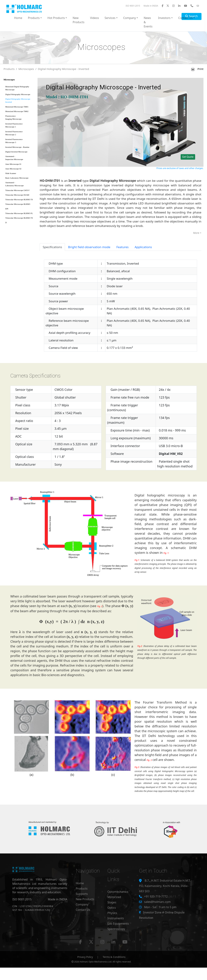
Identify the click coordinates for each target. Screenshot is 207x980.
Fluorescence (19, 118)
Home (18, 18)
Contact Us (83, 910)
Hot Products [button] (56, 18)
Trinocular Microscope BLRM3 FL (19, 213)
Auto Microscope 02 (13, 169)
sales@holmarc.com (157, 902)
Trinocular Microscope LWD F (17, 190)
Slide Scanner (11, 173)
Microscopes (26, 69)
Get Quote (188, 157)
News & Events (148, 22)
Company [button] (130, 18)
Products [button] (34, 18)
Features (122, 247)
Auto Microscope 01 (13, 164)
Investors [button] (164, 18)
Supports (82, 894)
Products (9, 69)
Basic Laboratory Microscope (17, 178)
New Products (79, 20)
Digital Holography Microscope (18, 94)
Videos (95, 18)
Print (197, 69)
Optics (112, 908)
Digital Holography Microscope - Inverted (63, 69)
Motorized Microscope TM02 (17, 111)
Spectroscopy (116, 929)
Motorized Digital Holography (19, 89)
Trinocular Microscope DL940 (17, 195)
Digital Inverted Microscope (16, 152)
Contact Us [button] (185, 18)
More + (197, 233)
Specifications (52, 247)
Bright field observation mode (89, 247)
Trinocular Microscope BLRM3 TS (19, 199)
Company (82, 904)
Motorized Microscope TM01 (17, 107)
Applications (143, 247)
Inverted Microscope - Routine (17, 147)
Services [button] (110, 18)
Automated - (19, 158)
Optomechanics (118, 892)
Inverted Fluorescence (19, 126)
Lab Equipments (118, 924)
